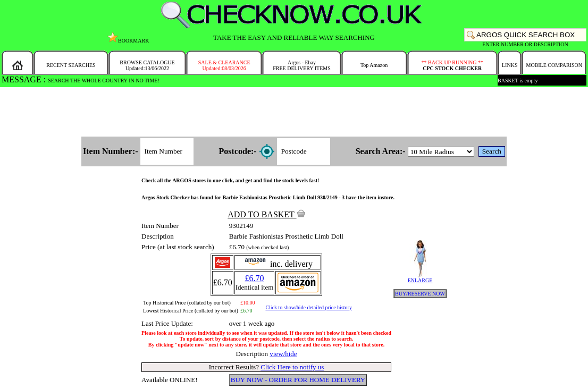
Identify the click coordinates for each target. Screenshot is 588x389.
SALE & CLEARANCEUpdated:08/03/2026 (224, 65)
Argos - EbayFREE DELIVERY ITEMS (302, 65)
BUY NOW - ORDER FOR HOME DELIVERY (298, 380)
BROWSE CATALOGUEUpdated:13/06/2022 (147, 65)
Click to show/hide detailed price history (308, 307)
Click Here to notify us (292, 367)
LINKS (510, 65)
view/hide (283, 354)
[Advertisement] (294, 113)
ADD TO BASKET (266, 214)
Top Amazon (374, 65)
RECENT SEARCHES (71, 65)
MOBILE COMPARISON (554, 65)
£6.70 (255, 278)
